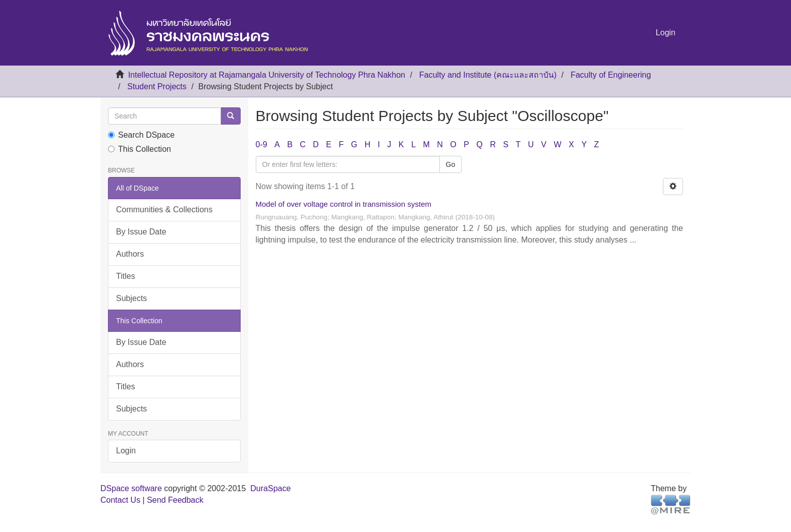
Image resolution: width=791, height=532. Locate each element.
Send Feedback (175, 500)
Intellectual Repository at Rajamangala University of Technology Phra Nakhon (267, 75)
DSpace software (131, 488)
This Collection (139, 149)
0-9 (262, 144)
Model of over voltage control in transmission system (344, 204)
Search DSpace (141, 135)
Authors (130, 254)
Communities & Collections (164, 210)
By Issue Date (141, 232)
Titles (126, 276)
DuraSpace (270, 488)
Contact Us (120, 500)
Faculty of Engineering (611, 75)
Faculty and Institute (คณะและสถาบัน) (488, 75)
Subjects (131, 298)
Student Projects (157, 86)
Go (451, 164)
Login (126, 451)
